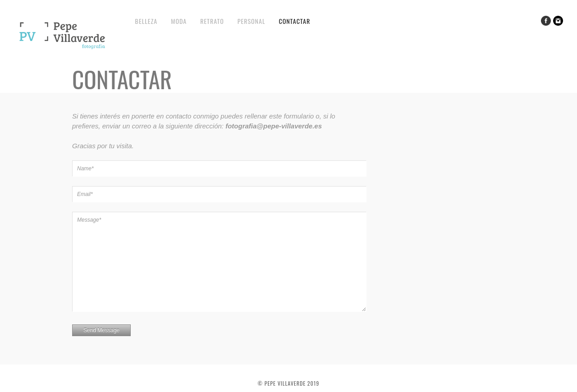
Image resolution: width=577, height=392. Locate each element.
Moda (179, 21)
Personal (252, 21)
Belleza (147, 21)
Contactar (294, 21)
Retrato (212, 21)
